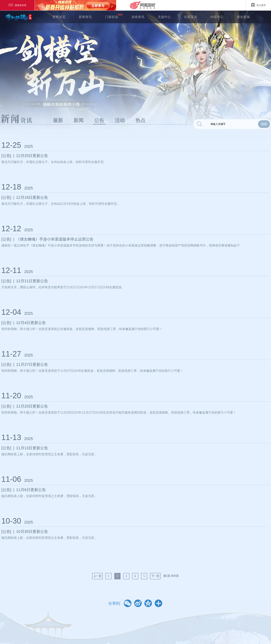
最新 (58, 120)
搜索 (264, 124)
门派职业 (112, 17)
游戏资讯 (138, 17)
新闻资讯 (85, 17)
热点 (141, 120)
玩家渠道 (191, 17)
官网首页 (59, 17)
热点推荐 (259, 5)
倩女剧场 (243, 17)
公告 (99, 120)
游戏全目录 (17, 5)
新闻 (79, 120)
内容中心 (217, 17)
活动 (120, 120)
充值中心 (164, 17)
